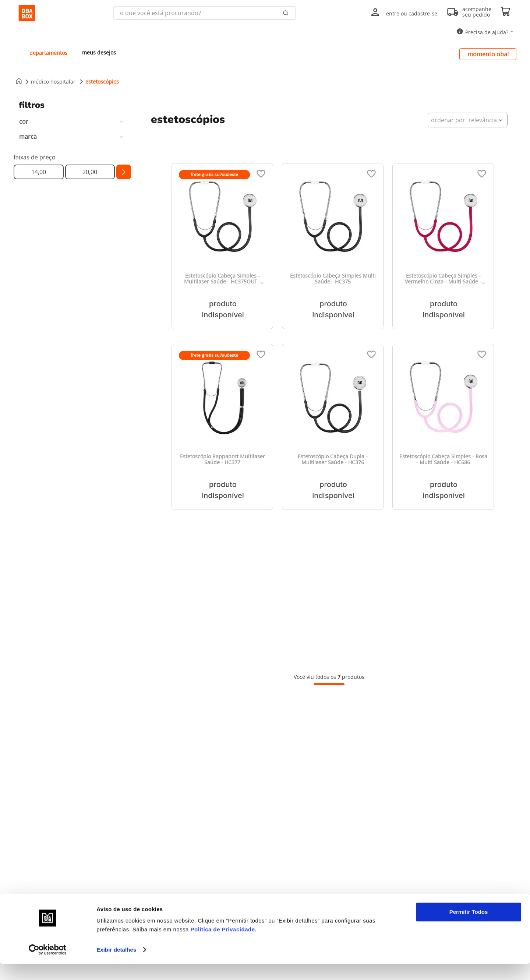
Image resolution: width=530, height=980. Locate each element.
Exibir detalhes (116, 965)
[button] (72, 121)
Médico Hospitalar (53, 82)
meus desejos (99, 52)
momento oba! (488, 54)
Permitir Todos (469, 928)
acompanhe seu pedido (477, 12)
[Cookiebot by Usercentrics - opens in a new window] (48, 966)
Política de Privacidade (223, 945)
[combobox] (204, 13)
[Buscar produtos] (286, 13)
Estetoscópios (102, 82)
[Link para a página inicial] (19, 82)
